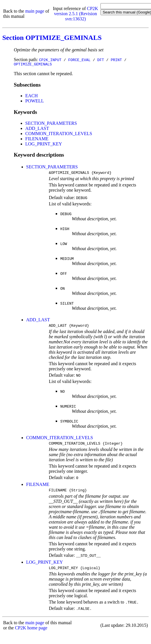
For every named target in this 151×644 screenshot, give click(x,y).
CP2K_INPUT (50, 60)
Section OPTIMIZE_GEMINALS (52, 38)
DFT (101, 60)
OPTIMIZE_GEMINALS (33, 65)
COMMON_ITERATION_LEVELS (59, 134)
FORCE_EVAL (79, 60)
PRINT (116, 60)
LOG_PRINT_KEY (44, 145)
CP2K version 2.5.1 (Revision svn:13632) (76, 14)
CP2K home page (31, 633)
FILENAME (37, 140)
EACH (32, 97)
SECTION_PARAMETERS (51, 124)
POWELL (35, 102)
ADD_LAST (37, 129)
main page (35, 11)
